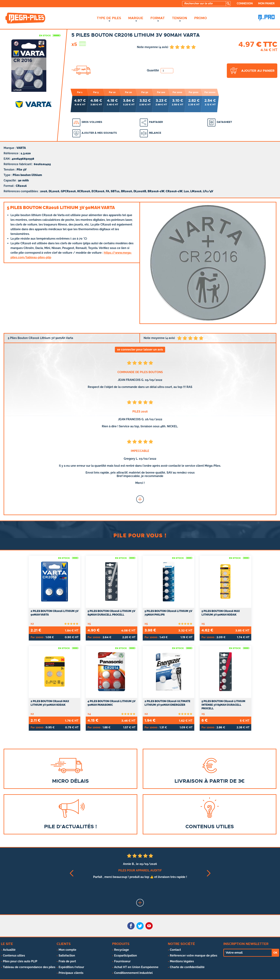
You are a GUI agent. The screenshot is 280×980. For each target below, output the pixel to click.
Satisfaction (67, 956)
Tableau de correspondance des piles (29, 967)
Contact (175, 950)
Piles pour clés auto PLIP (20, 961)
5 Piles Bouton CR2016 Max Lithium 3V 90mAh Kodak (221, 613)
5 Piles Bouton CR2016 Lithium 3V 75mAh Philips (168, 613)
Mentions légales (182, 961)
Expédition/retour (71, 967)
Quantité (160, 70)
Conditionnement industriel (133, 973)
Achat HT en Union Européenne (136, 967)
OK (275, 953)
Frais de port (67, 961)
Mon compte (67, 950)
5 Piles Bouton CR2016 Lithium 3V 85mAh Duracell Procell (111, 613)
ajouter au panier (258, 71)
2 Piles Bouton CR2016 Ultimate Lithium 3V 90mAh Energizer (167, 703)
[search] (228, 4)
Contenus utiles (14, 956)
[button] (71, 873)
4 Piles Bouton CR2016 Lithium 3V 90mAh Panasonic (111, 703)
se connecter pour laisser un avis (140, 350)
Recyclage (122, 950)
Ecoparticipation (126, 956)
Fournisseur (122, 961)
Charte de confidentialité (187, 967)
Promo (201, 18)
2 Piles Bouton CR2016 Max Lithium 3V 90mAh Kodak (50, 703)
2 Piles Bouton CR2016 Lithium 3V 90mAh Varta (54, 613)
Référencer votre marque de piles (194, 956)
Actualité (9, 950)
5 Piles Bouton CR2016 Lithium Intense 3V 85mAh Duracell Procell (223, 705)
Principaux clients (71, 973)
